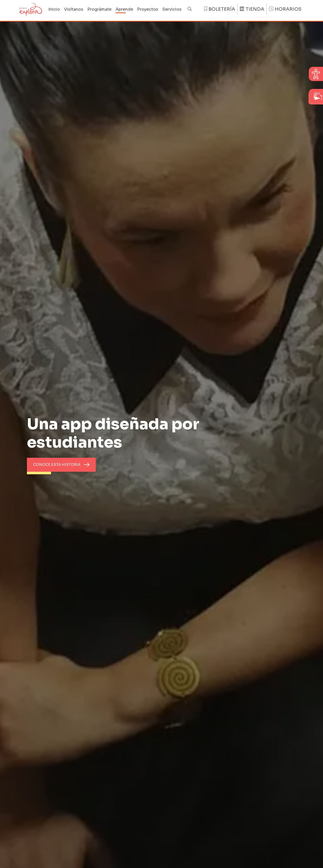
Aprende (124, 9)
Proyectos (148, 9)
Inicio (54, 9)
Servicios (172, 9)
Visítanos (74, 9)
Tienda (252, 9)
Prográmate (99, 9)
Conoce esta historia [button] (57, 465)
